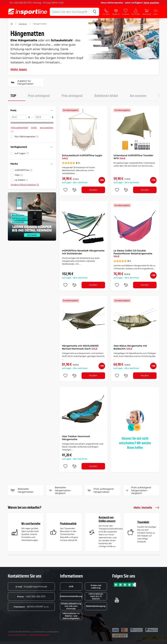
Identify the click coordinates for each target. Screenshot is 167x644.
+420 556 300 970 (31, 596)
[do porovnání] (74, 190)
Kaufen (93, 190)
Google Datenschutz (18, 635)
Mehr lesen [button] (19, 69)
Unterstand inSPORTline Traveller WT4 (133, 157)
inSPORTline (24, 170)
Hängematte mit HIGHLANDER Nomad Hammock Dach (80, 347)
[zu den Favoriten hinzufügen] (65, 190)
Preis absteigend (72, 96)
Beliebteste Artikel (106, 96)
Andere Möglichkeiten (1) (25, 185)
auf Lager (22, 153)
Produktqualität (68, 524)
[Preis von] (19, 117)
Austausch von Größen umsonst (107, 519)
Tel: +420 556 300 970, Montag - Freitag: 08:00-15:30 (37, 3)
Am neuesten (138, 96)
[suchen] (94, 12)
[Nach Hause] (12, 24)
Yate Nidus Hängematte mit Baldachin (130, 347)
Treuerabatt (143, 522)
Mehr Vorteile (146, 508)
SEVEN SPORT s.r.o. (31, 607)
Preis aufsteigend (39, 96)
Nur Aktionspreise (27, 136)
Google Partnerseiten (39, 635)
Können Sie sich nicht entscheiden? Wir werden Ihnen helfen (135, 443)
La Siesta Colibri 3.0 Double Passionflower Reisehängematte (133, 253)
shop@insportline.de (31, 587)
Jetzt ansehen (151, 3)
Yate (19, 175)
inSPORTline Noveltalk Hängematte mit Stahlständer (83, 252)
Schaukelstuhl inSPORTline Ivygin (82, 157)
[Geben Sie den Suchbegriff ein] (70, 12)
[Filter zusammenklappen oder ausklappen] (52, 110)
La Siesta (21, 180)
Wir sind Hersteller (31, 524)
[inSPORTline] (28, 12)
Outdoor (23, 24)
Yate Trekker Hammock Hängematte (76, 438)
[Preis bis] (42, 117)
